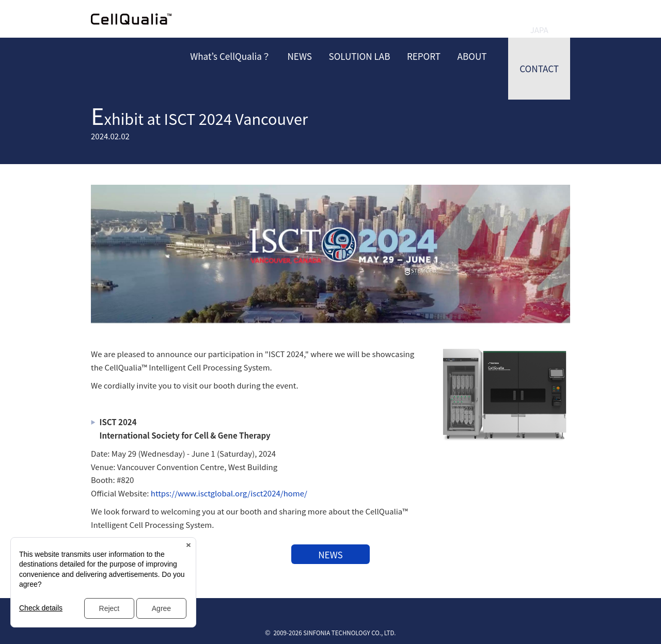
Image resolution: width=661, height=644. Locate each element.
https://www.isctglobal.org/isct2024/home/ (229, 493)
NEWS (330, 554)
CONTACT (539, 68)
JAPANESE (539, 19)
